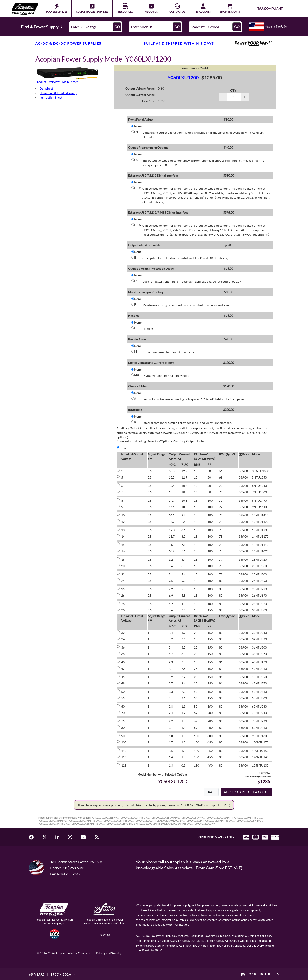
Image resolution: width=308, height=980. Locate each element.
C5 (136, 160)
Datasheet (46, 88)
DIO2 (138, 225)
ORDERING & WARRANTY (216, 837)
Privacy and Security (109, 953)
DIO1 (138, 188)
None (138, 126)
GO (117, 27)
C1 (136, 132)
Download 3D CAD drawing (58, 93)
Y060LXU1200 (183, 78)
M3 (136, 375)
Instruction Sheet (51, 97)
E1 (136, 281)
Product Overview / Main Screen (57, 82)
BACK (211, 792)
